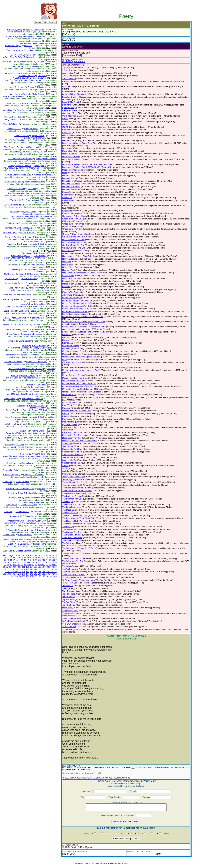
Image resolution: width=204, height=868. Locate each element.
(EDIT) (69, 23)
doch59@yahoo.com (74, 61)
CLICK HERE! (93, 778)
